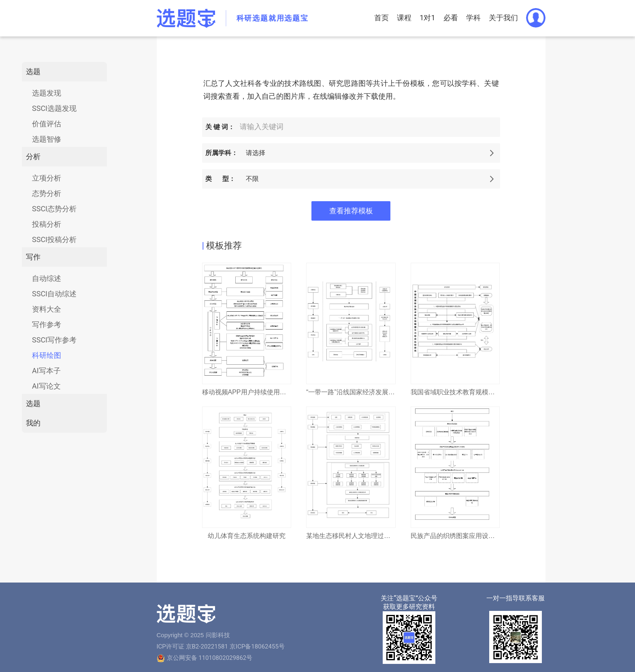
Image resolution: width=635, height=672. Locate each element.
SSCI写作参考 (54, 340)
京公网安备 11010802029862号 (210, 658)
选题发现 (47, 93)
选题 (33, 71)
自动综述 (47, 278)
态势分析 (47, 193)
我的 (33, 423)
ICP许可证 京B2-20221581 (192, 646)
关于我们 (503, 18)
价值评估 (47, 124)
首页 (381, 18)
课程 (404, 18)
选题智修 (47, 139)
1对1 (427, 18)
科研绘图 (47, 355)
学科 (473, 18)
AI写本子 (46, 371)
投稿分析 (47, 224)
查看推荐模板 (351, 211)
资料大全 (47, 309)
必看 (451, 18)
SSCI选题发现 (54, 108)
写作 (33, 257)
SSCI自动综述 (54, 294)
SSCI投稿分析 (54, 239)
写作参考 (47, 324)
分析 (33, 156)
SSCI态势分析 (54, 209)
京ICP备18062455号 (257, 646)
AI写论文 (46, 386)
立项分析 (47, 178)
